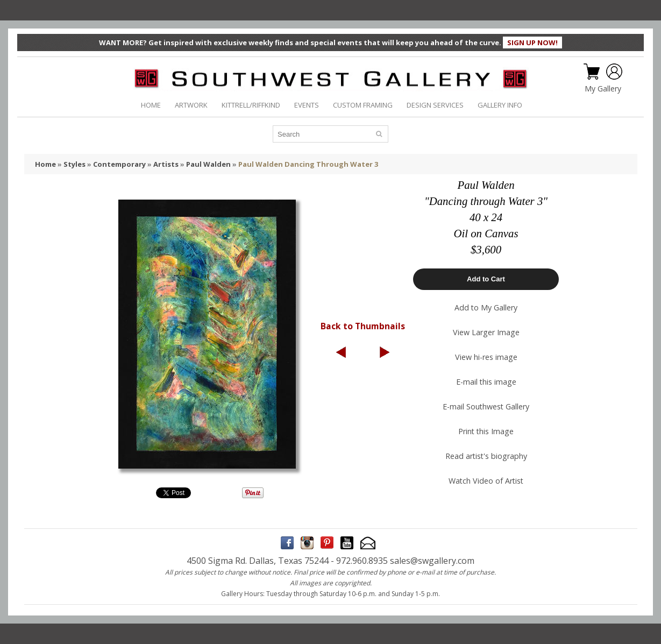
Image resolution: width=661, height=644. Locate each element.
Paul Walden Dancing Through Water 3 (308, 164)
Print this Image (486, 431)
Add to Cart (486, 279)
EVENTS (307, 105)
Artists (166, 164)
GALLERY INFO (500, 105)
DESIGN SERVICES (435, 105)
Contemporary (119, 164)
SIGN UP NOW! (532, 43)
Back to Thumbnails (363, 326)
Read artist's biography (486, 456)
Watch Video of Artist (486, 481)
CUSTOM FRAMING (363, 105)
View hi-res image (486, 357)
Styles (74, 164)
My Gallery (603, 89)
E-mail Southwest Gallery (486, 406)
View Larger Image (486, 332)
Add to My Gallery (486, 307)
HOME (151, 105)
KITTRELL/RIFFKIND (251, 105)
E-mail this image (486, 382)
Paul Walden (208, 164)
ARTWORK (191, 105)
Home (45, 164)
